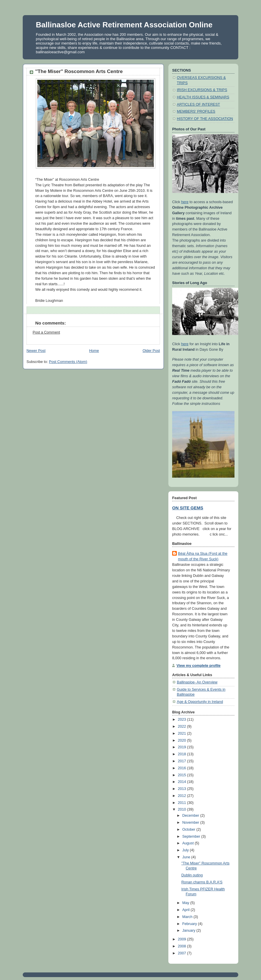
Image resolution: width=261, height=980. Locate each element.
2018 (183, 754)
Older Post (151, 351)
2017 (183, 761)
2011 (183, 803)
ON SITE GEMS (188, 508)
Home (94, 351)
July (186, 850)
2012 (183, 796)
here (185, 202)
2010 (183, 809)
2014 (183, 782)
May (186, 903)
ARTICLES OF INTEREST (198, 104)
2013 (183, 789)
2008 (183, 946)
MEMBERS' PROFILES (196, 111)
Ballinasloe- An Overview (197, 682)
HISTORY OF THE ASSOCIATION (205, 119)
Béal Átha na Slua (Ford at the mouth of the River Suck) (203, 556)
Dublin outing (192, 875)
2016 (183, 768)
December (191, 816)
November (191, 823)
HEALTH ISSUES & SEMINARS (203, 97)
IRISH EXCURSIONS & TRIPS (202, 90)
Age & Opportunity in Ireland (200, 702)
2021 (183, 733)
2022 (183, 726)
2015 (183, 775)
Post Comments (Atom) (68, 362)
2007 (183, 953)
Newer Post (36, 351)
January (189, 931)
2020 (183, 740)
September (192, 837)
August (189, 843)
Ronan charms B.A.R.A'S (202, 882)
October (189, 830)
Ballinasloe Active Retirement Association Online (124, 25)
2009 (183, 939)
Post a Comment (46, 332)
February (190, 924)
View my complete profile (199, 666)
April (187, 910)
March (188, 917)
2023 (183, 720)
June (187, 857)
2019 (183, 747)
